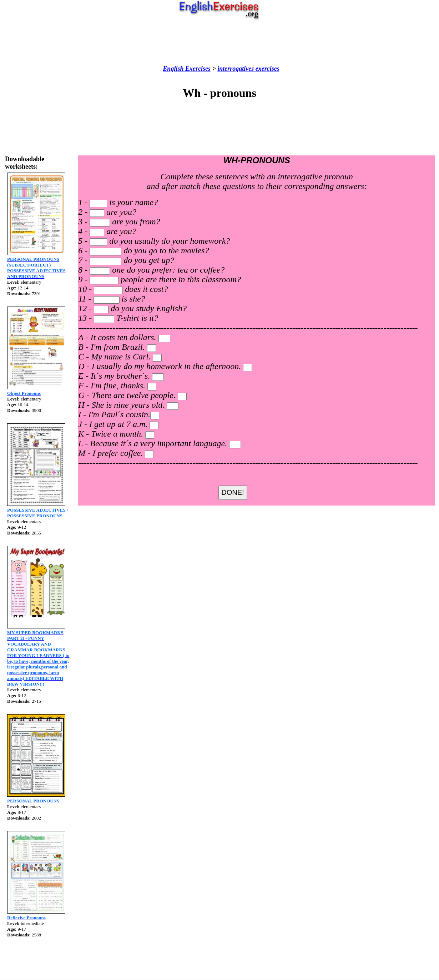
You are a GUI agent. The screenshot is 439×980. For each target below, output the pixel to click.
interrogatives (236, 69)
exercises (266, 69)
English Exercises (187, 69)
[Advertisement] (219, 43)
